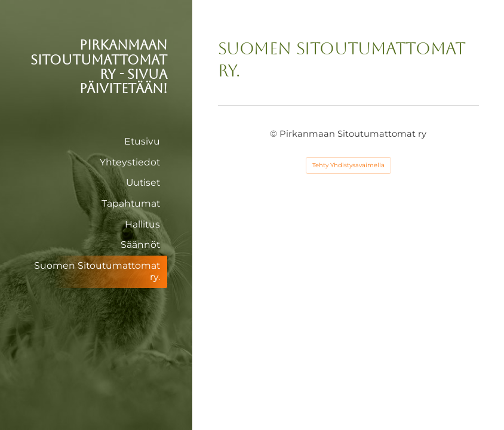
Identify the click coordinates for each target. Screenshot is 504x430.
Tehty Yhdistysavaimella (348, 165)
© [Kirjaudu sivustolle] (275, 134)
